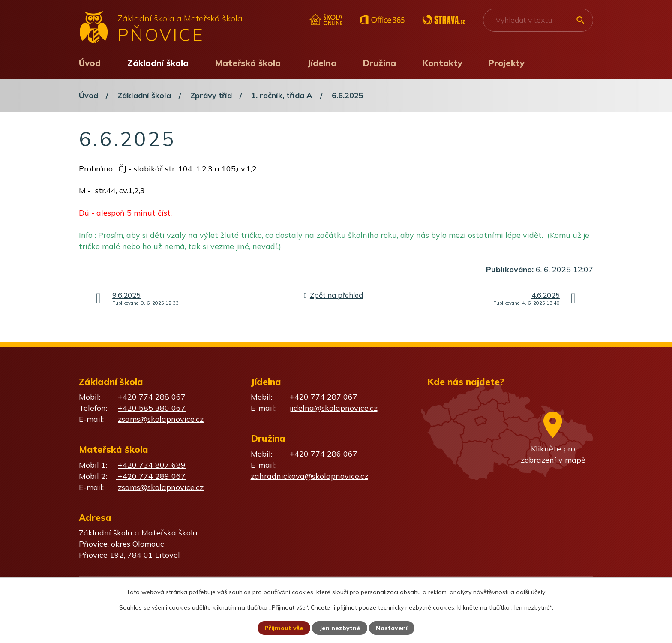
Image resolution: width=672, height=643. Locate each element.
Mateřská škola (248, 63)
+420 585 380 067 (152, 408)
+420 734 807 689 (152, 465)
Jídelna (322, 63)
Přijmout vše (284, 628)
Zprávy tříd (211, 95)
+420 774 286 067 (324, 454)
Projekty (507, 63)
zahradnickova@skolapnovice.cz (309, 476)
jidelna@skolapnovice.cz (334, 408)
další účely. (531, 592)
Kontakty (442, 63)
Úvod (90, 63)
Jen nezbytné (340, 628)
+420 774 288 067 (152, 397)
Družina (379, 63)
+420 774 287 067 (324, 397)
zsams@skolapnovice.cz (161, 419)
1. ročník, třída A (282, 95)
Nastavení (392, 628)
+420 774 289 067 (151, 476)
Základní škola (158, 63)
